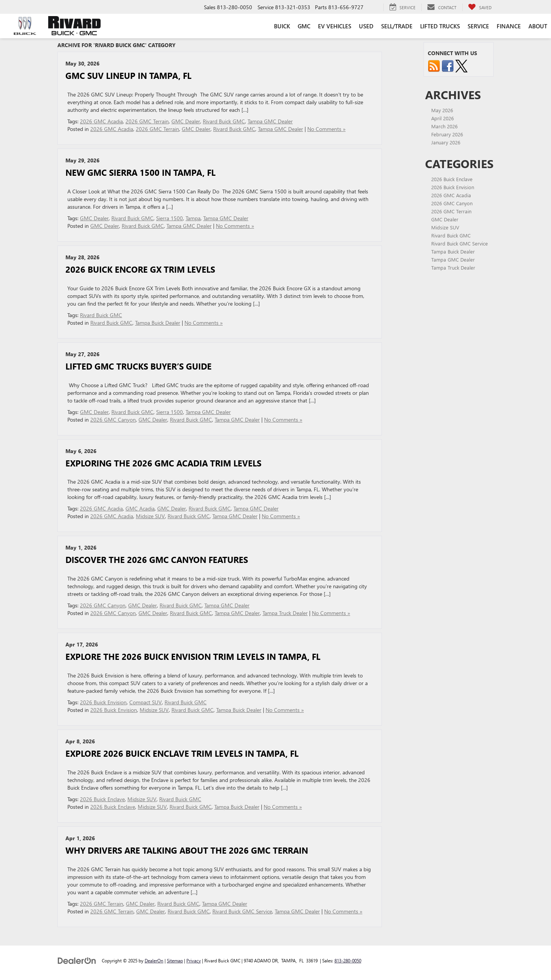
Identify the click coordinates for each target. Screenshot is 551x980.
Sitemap (175, 960)
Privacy (194, 960)
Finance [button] (509, 26)
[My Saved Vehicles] (480, 7)
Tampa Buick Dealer (158, 323)
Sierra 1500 (170, 218)
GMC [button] (304, 26)
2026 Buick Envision (103, 702)
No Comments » (326, 129)
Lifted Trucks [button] (440, 26)
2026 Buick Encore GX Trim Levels (140, 269)
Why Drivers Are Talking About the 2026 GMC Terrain (187, 850)
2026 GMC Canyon (113, 420)
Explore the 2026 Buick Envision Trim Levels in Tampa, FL (193, 656)
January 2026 (446, 142)
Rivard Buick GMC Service (242, 911)
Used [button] (366, 26)
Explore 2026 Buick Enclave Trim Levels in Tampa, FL (182, 753)
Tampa (193, 218)
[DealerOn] (77, 960)
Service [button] (478, 26)
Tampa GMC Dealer (270, 121)
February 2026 (447, 134)
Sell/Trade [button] (397, 26)
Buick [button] (282, 26)
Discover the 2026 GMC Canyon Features (157, 560)
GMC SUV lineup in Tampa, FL (128, 75)
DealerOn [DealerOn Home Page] (154, 960)
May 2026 (442, 110)
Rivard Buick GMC (224, 121)
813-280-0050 (348, 960)
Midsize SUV (150, 516)
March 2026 (444, 126)
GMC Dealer (186, 121)
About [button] (538, 26)
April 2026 (443, 118)
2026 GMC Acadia (101, 121)
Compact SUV (146, 702)
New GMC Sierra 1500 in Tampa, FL (140, 172)
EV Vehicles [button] (335, 26)
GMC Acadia (140, 508)
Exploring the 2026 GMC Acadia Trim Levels (163, 463)
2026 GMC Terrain (147, 121)
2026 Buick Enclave (102, 799)
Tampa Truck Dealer (285, 613)
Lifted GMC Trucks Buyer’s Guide (139, 366)
